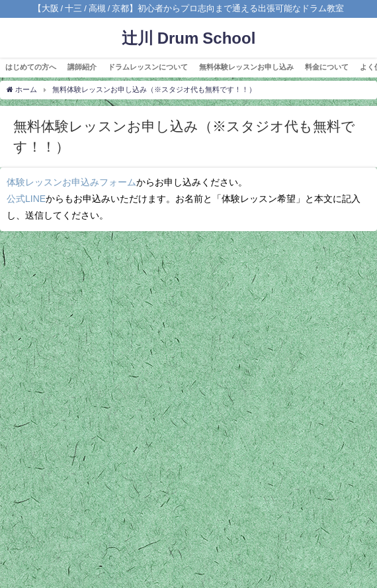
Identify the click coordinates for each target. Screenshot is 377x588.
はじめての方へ (31, 67)
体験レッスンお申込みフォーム (71, 182)
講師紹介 (82, 67)
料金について (327, 67)
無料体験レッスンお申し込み (246, 67)
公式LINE (26, 199)
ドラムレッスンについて (148, 67)
